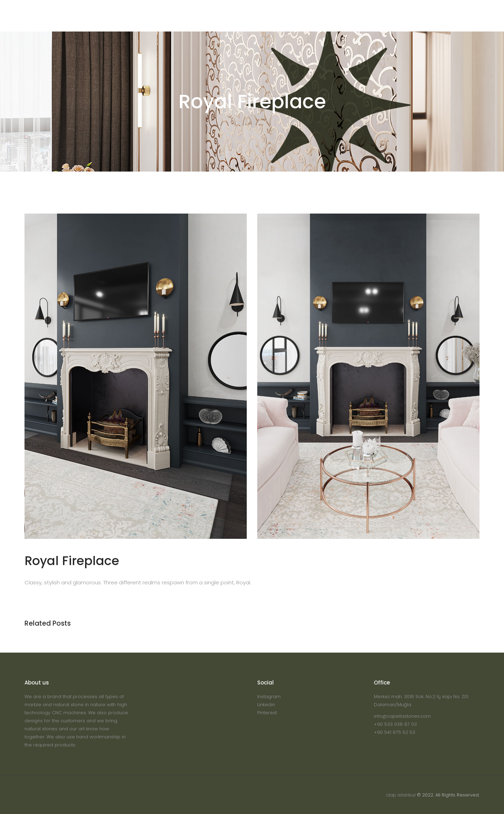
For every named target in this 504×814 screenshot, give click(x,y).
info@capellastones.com (402, 716)
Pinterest (267, 713)
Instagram (269, 697)
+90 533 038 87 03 (395, 724)
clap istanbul (401, 795)
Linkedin (266, 705)
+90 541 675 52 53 (394, 732)
